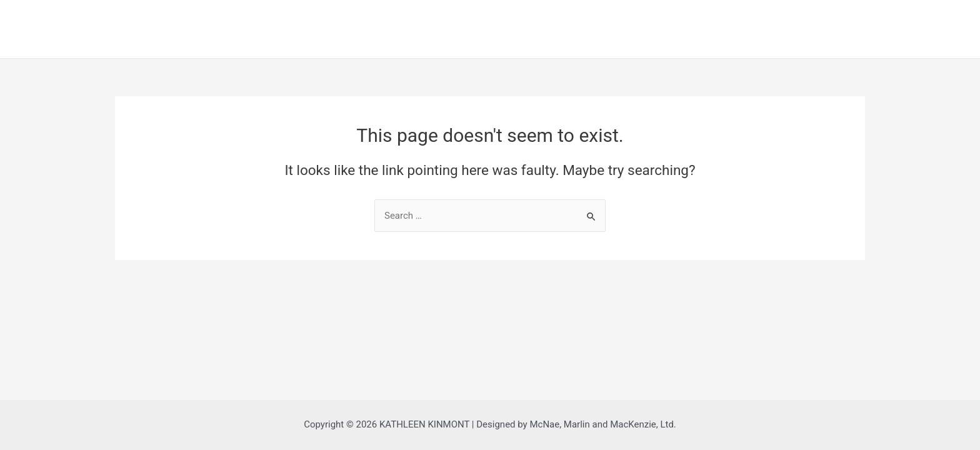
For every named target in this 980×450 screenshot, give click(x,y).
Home (682, 29)
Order (832, 29)
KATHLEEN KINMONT (100, 19)
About (758, 29)
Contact (913, 29)
